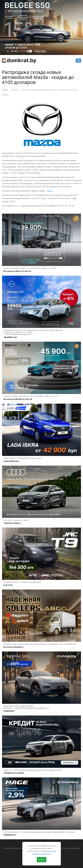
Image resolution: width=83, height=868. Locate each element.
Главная (5, 90)
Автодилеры (76, 848)
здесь (49, 191)
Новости (14, 90)
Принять (41, 860)
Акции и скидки (63, 848)
